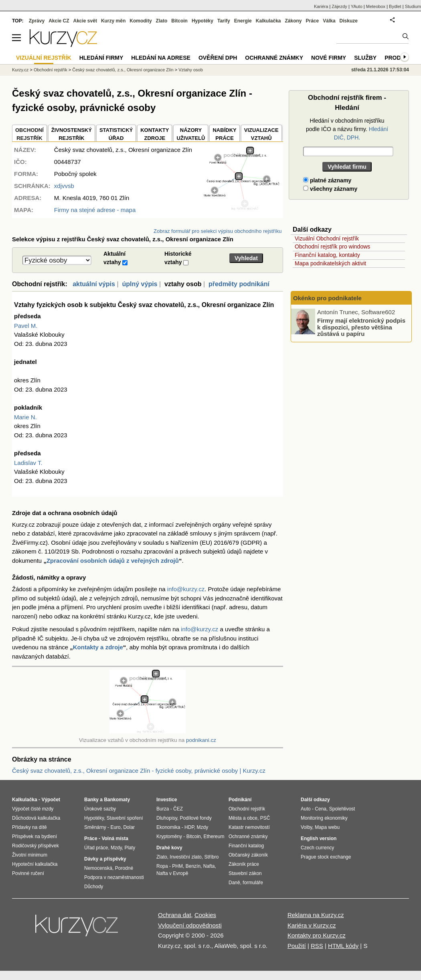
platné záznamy (327, 180)
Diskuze (349, 21)
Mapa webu (327, 827)
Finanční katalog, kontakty (327, 255)
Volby (306, 827)
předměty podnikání (239, 284)
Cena (321, 809)
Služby (365, 58)
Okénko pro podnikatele (327, 298)
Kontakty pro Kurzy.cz (317, 935)
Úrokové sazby (100, 809)
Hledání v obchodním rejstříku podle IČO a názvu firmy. (347, 129)
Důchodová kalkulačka (36, 818)
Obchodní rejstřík (51, 70)
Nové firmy (329, 58)
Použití (297, 946)
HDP (189, 827)
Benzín (193, 866)
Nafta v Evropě (172, 873)
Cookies (205, 915)
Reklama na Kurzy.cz (316, 915)
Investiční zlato (185, 857)
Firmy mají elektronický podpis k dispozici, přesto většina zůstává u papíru (361, 327)
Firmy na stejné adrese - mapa (95, 210)
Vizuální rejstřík (44, 58)
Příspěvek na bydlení (34, 837)
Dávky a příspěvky (105, 859)
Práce (313, 21)
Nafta (209, 866)
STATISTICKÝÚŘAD (116, 134)
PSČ (265, 818)
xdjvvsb (64, 186)
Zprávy (37, 21)
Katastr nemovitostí (249, 827)
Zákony (293, 21)
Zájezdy (339, 6)
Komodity (141, 21)
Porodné (124, 868)
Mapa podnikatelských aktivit (330, 263)
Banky (91, 800)
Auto (306, 809)
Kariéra (321, 6)
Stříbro (211, 857)
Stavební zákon (245, 873)
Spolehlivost (342, 809)
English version (319, 839)
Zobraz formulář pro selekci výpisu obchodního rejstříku (218, 231)
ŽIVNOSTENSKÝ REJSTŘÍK (72, 134)
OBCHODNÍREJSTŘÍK (29, 134)
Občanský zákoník (248, 855)
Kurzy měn (113, 21)
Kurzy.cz (20, 70)
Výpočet (51, 800)
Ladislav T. (28, 463)
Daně (234, 883)
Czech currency (317, 848)
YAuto (357, 6)
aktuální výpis (94, 284)
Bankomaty (117, 800)
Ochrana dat (175, 915)
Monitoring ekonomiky (324, 818)
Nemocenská (98, 868)
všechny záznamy (330, 189)
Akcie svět (85, 21)
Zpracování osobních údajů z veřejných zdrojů (113, 561)
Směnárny (95, 827)
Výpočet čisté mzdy (33, 809)
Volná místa (115, 839)
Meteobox (376, 6)
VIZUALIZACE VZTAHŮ (261, 134)
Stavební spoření (125, 818)
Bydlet (395, 6)
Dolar (129, 827)
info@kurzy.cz (186, 589)
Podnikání (240, 800)
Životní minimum (30, 855)
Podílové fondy (195, 818)
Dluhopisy (167, 818)
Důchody (94, 887)
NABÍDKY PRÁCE (224, 134)
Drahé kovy (169, 848)
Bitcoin (179, 21)
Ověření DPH (218, 58)
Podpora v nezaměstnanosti (114, 877)
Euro (115, 827)
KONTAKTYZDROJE (155, 134)
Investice (167, 800)
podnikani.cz (201, 740)
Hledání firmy (101, 58)
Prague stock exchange (326, 857)
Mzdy (116, 848)
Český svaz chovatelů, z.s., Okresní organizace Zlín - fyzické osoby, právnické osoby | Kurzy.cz (139, 771)
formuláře (253, 883)
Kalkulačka (268, 21)
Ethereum (214, 837)
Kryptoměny (169, 837)
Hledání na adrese (161, 58)
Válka (329, 21)
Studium (413, 6)
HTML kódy (343, 946)
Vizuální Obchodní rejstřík (327, 238)
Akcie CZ (59, 21)
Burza (163, 809)
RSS (317, 946)
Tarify (224, 21)
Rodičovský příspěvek (35, 846)
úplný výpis (140, 284)
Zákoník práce (244, 864)
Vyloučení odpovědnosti (190, 925)
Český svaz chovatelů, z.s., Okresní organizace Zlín (123, 70)
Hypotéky (202, 21)
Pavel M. (26, 326)
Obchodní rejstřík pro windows (332, 247)
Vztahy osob (191, 70)
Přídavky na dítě (29, 827)
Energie (243, 21)
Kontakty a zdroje (98, 647)
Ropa (162, 866)
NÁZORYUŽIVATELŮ (191, 134)
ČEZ (178, 809)
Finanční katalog (246, 846)
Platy (130, 848)
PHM (177, 866)
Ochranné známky (274, 58)
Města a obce (243, 818)
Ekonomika (168, 827)
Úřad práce (96, 848)
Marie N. (25, 417)
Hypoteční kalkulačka (35, 864)
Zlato (162, 21)
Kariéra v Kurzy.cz (312, 925)
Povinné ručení (28, 873)
